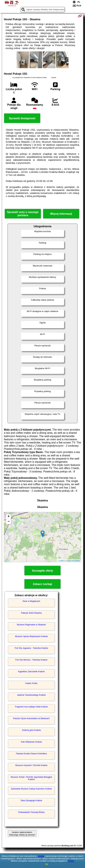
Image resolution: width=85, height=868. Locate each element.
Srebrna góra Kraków (31, 730)
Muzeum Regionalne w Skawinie (31, 625)
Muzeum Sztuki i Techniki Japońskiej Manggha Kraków (31, 778)
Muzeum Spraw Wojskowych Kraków (31, 636)
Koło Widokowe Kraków (31, 742)
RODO (71, 861)
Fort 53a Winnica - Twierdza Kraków (31, 660)
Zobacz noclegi (42, 584)
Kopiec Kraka (31, 683)
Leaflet (61, 561)
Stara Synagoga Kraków (31, 801)
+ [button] (9, 517)
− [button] (9, 522)
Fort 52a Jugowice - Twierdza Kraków (31, 648)
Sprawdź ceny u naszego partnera (23, 214)
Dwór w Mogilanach (31, 601)
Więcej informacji (61, 214)
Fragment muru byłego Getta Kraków (31, 707)
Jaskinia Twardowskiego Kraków (31, 695)
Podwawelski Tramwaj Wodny (31, 812)
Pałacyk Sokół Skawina (31, 613)
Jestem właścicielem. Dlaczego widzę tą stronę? (22, 834)
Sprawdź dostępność (22, 118)
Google (41, 856)
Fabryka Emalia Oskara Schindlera (31, 754)
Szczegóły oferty (42, 571)
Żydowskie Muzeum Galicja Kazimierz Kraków (31, 789)
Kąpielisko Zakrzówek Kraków (31, 672)
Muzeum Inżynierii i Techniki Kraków (31, 765)
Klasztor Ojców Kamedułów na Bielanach (31, 718)
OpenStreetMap (74, 561)
